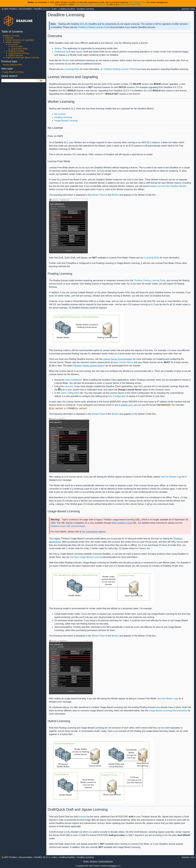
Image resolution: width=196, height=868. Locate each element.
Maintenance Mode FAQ (130, 5)
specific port (127, 405)
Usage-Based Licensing (19, 53)
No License (13, 44)
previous (186, 9)
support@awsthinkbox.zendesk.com (91, 5)
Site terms (94, 861)
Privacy (86, 861)
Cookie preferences (106, 861)
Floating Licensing (16, 51)
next (193, 9)
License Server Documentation (118, 359)
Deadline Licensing (85, 9)
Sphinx (114, 866)
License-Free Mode (19, 49)
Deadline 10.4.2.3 (42, 9)
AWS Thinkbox (10, 9)
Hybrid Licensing (15, 55)
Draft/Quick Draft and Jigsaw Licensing (22, 57)
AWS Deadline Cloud (138, 2)
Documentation (26, 9)
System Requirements (12, 65)
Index (54, 9)
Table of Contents (12, 32)
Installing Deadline (67, 9)
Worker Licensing (13, 42)
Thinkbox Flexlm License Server (88, 366)
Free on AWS (17, 47)
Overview (10, 38)
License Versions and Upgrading (20, 40)
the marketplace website (94, 532)
